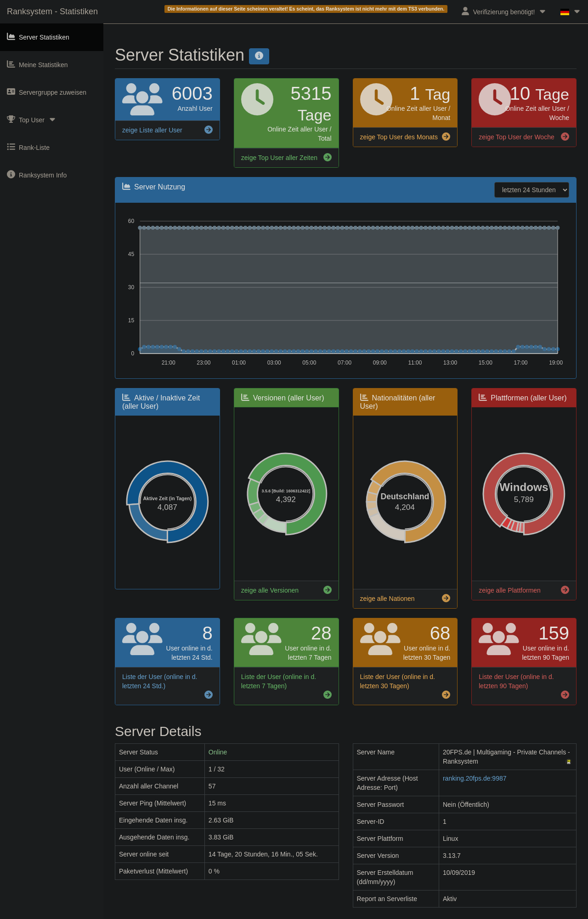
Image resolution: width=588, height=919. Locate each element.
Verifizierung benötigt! (504, 11)
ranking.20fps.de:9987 (475, 778)
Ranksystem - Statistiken (52, 11)
